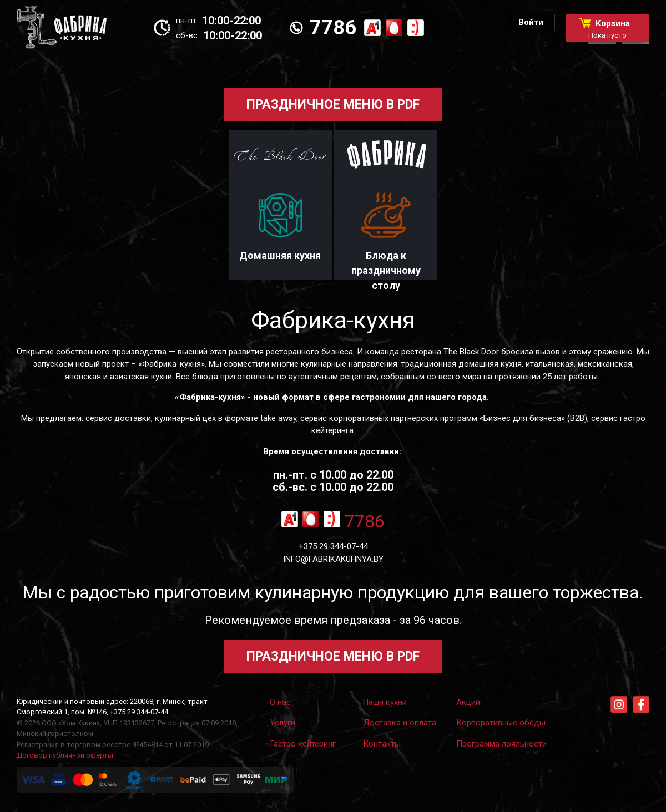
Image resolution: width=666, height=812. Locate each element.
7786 (333, 28)
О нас (280, 702)
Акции (468, 702)
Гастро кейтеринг (303, 744)
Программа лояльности (501, 744)
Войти (531, 22)
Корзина (607, 29)
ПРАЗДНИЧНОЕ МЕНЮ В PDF (333, 105)
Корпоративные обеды (501, 723)
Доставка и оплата (400, 723)
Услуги (282, 723)
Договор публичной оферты (65, 755)
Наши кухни (385, 702)
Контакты (382, 744)
